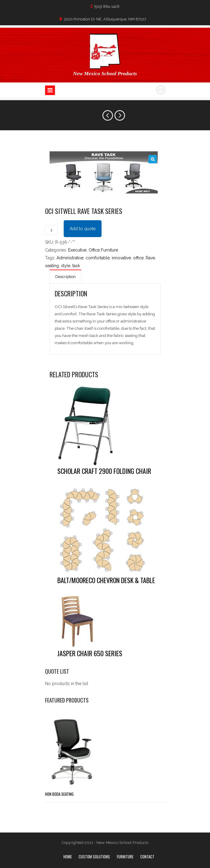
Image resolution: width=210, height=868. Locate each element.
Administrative (70, 258)
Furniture (125, 857)
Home (68, 857)
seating (52, 266)
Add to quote (83, 229)
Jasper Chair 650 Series (90, 653)
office (138, 258)
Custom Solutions (94, 857)
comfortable (98, 258)
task (76, 266)
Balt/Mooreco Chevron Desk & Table (106, 580)
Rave (150, 258)
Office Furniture (103, 250)
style (66, 266)
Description (65, 277)
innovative (121, 258)
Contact (147, 857)
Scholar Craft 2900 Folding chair (104, 471)
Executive (77, 250)
